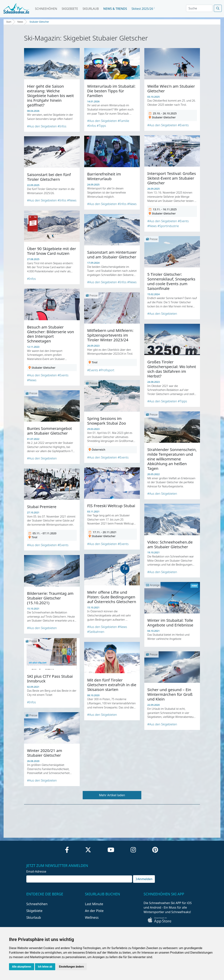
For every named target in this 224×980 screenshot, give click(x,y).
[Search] (199, 8)
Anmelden (144, 879)
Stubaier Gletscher (39, 22)
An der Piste (94, 911)
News (20, 22)
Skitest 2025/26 (143, 9)
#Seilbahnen (96, 632)
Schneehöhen (46, 9)
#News (152, 226)
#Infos (62, 126)
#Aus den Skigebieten (42, 126)
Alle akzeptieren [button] (22, 967)
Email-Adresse (36, 871)
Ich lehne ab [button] (45, 967)
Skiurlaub (91, 9)
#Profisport (107, 370)
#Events (183, 125)
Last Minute (94, 904)
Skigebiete (70, 9)
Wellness (92, 917)
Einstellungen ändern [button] (72, 967)
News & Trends (115, 9)
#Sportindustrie (168, 226)
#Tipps (101, 126)
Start (9, 22)
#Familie (123, 121)
